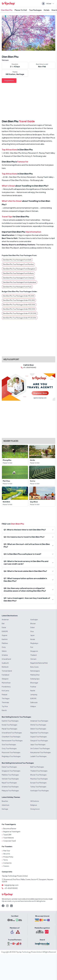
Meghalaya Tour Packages (11, 756)
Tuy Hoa (5, 706)
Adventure (6, 805)
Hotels (47, 10)
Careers (6, 866)
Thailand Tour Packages (39, 771)
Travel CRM (7, 835)
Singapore (34, 651)
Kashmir (5, 639)
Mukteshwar (6, 683)
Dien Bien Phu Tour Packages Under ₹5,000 (19, 296)
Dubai (4, 627)
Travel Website (9, 838)
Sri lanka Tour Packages (10, 787)
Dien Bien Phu (7, 10)
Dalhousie (34, 702)
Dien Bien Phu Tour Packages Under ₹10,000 (19, 300)
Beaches (5, 801)
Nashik (33, 691)
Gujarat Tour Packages (39, 737)
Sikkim (4, 651)
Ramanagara (35, 671)
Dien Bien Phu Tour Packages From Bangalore (19, 269)
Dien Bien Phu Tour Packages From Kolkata (18, 273)
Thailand (33, 655)
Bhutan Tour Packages (38, 775)
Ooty (4, 647)
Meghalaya (34, 643)
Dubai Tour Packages (9, 767)
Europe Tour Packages (38, 783)
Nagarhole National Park (39, 663)
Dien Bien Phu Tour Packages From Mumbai (18, 264)
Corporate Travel (10, 841)
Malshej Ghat (35, 675)
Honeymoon (35, 809)
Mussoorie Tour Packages (11, 752)
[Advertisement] (28, 102)
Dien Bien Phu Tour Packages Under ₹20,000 (19, 305)
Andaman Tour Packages (39, 721)
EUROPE (5, 631)
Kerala (33, 639)
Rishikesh (5, 667)
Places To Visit (21, 10)
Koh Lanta (5, 691)
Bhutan (33, 623)
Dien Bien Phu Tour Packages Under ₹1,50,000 (20, 318)
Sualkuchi (5, 663)
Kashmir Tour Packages (10, 721)
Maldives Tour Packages (10, 775)
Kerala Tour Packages (9, 725)
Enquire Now (9, 80)
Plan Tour (7, 851)
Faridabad (5, 675)
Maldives (5, 643)
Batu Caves (34, 667)
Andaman (5, 619)
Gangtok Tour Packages (39, 741)
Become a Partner (10, 828)
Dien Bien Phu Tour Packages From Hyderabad (20, 282)
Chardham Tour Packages (11, 737)
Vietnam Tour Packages (10, 779)
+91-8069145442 (11, 888)
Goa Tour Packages (9, 744)
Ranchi (4, 710)
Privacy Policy (8, 857)
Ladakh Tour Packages (38, 756)
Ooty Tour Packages (9, 748)
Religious (34, 805)
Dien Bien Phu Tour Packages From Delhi (17, 260)
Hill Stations (35, 801)
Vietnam (5, 60)
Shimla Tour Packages (38, 725)
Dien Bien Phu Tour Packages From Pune (17, 287)
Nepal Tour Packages (9, 783)
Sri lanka (5, 655)
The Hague (6, 698)
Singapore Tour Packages (11, 771)
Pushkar (33, 687)
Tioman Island (7, 671)
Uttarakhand (6, 659)
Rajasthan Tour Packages (39, 733)
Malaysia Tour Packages (10, 791)
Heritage (5, 809)
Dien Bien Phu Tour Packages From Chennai (18, 278)
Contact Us (7, 863)
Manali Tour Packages (9, 729)
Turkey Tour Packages (38, 787)
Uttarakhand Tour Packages (12, 733)
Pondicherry (6, 687)
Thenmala (5, 702)
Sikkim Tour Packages (38, 729)
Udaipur (33, 706)
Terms (6, 860)
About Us (7, 854)
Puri (32, 647)
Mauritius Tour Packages (39, 779)
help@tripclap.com (11, 885)
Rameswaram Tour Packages (12, 741)
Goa (32, 631)
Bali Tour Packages (37, 767)
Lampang (34, 694)
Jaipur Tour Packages (38, 744)
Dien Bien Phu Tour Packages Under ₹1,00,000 (20, 313)
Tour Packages (35, 10)
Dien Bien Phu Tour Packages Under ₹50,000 (19, 309)
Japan (32, 635)
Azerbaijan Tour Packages (40, 791)
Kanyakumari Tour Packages (41, 752)
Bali (3, 623)
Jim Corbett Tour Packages (40, 748)
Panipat (5, 694)
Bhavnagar (34, 683)
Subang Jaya (35, 679)
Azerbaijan (34, 619)
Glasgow (5, 679)
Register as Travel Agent (12, 832)
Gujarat (5, 635)
